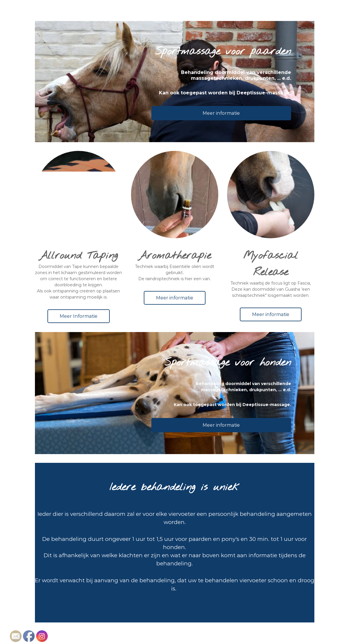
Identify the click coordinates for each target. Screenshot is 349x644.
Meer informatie (221, 113)
